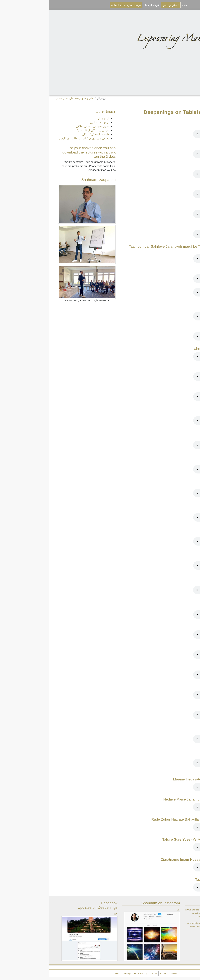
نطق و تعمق (122, 5)
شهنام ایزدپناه (103, 5)
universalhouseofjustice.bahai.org (164, 916)
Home (125, 973)
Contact (115, 973)
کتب (135, 5)
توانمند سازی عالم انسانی (77, 5)
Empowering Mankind (169, 973)
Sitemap (78, 973)
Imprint (105, 973)
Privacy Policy (91, 973)
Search (69, 973)
